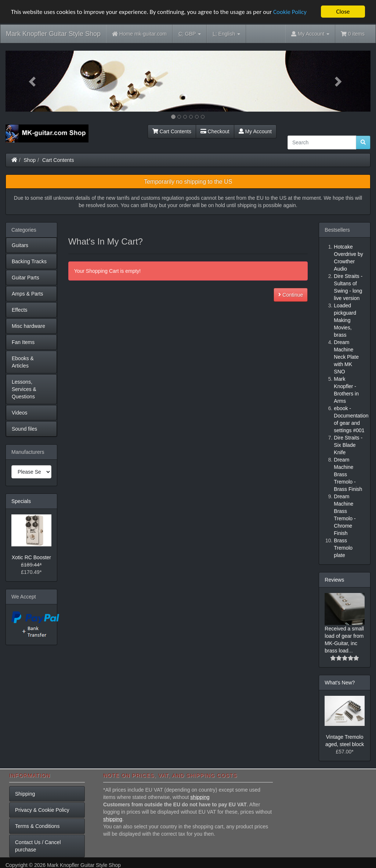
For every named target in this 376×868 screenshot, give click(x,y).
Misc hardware (28, 326)
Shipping (25, 794)
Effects (20, 310)
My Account (255, 131)
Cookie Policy (290, 12)
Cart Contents (172, 131)
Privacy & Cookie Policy (42, 810)
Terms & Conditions (37, 826)
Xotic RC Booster (31, 557)
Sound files (24, 429)
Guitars (20, 245)
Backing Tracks (29, 261)
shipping (200, 797)
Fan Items (23, 342)
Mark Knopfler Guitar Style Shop (53, 34)
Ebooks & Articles (23, 362)
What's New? (340, 683)
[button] (33, 81)
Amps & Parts (28, 294)
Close (343, 12)
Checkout (215, 131)
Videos (20, 413)
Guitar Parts (26, 278)
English (226, 34)
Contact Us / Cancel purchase (38, 846)
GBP (190, 34)
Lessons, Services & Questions (24, 389)
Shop (30, 160)
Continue (291, 295)
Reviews (334, 580)
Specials (21, 501)
